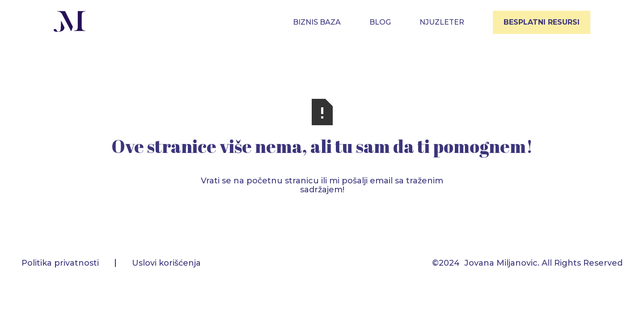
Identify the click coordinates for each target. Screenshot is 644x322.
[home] (70, 23)
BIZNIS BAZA (317, 22)
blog (380, 22)
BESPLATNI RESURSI (542, 22)
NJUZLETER (442, 22)
